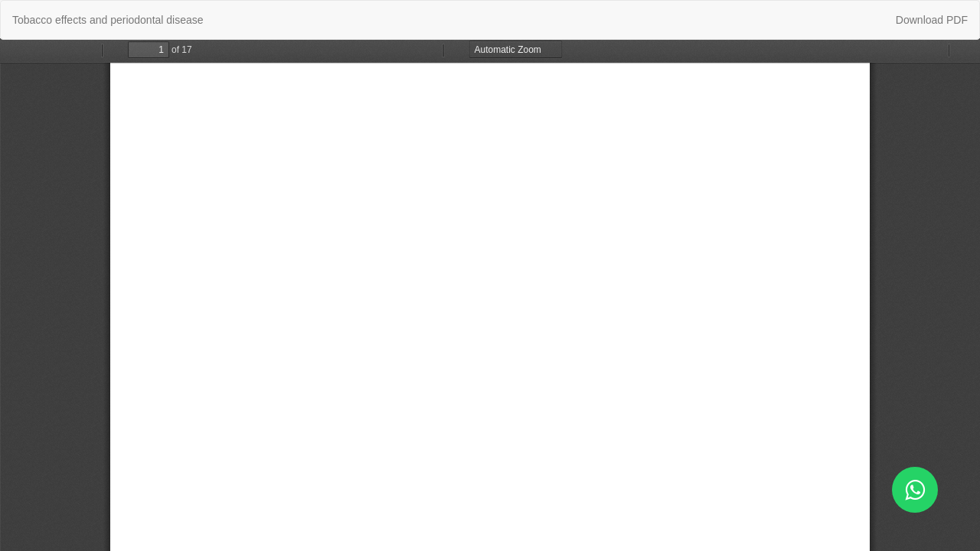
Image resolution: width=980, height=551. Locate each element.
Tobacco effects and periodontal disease (108, 20)
